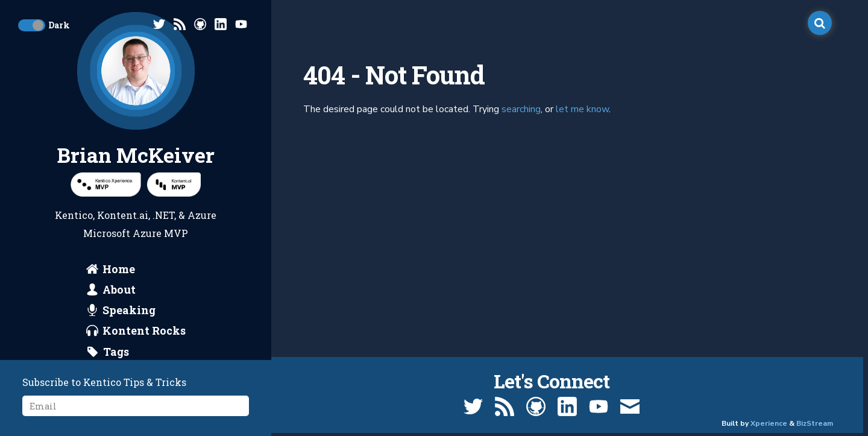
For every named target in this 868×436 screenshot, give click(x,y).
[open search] (820, 23)
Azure (202, 215)
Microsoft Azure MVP (136, 233)
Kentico (74, 215)
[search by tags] (108, 352)
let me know (582, 109)
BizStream (815, 423)
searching (521, 109)
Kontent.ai (123, 215)
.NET (163, 215)
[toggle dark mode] (32, 25)
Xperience (769, 423)
